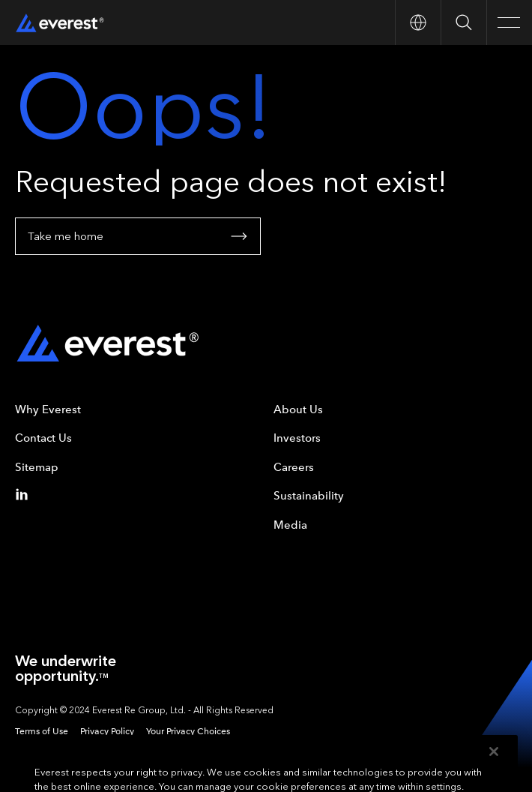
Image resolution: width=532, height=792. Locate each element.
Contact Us (43, 438)
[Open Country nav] (418, 22)
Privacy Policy (107, 731)
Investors (297, 438)
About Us (298, 409)
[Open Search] (463, 22)
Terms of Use (42, 731)
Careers (294, 467)
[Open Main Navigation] (509, 22)
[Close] (494, 764)
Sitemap (37, 467)
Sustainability (309, 496)
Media (290, 525)
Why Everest (48, 409)
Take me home (138, 236)
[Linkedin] (25, 494)
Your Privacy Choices (188, 731)
